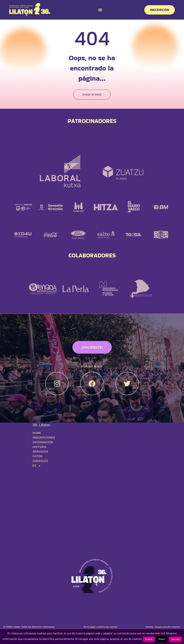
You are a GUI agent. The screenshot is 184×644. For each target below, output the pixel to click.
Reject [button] (162, 639)
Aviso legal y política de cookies (100, 627)
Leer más (175, 639)
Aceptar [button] (149, 639)
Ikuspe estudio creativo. (168, 627)
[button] (100, 10)
